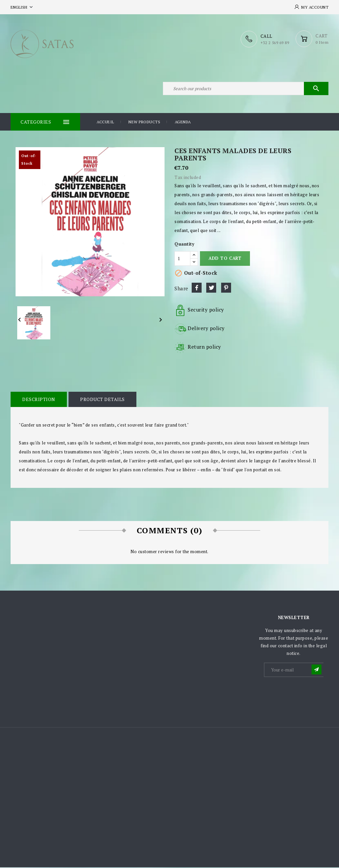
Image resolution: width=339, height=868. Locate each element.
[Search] (246, 89)
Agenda (183, 122)
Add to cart (225, 259)
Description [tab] (39, 400)
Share (197, 288)
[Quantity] (182, 259)
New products (144, 122)
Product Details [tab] (102, 400)
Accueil (105, 122)
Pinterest (226, 288)
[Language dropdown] (22, 7)
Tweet (211, 288)
